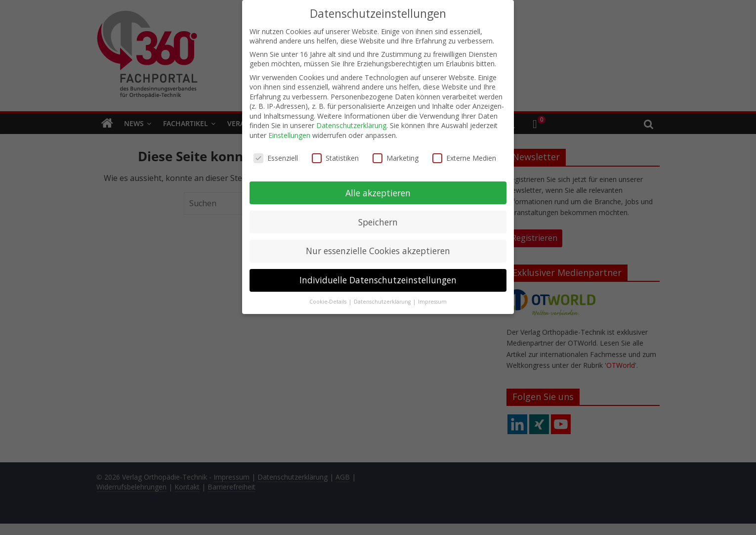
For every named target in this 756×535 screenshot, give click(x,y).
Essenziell (276, 155)
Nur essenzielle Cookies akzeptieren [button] (378, 248)
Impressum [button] (432, 299)
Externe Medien (464, 155)
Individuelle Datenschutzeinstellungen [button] (378, 277)
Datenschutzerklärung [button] (383, 299)
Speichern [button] (378, 219)
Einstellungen (289, 132)
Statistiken (335, 155)
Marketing (396, 155)
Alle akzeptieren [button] (378, 189)
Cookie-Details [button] (329, 299)
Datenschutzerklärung (351, 122)
